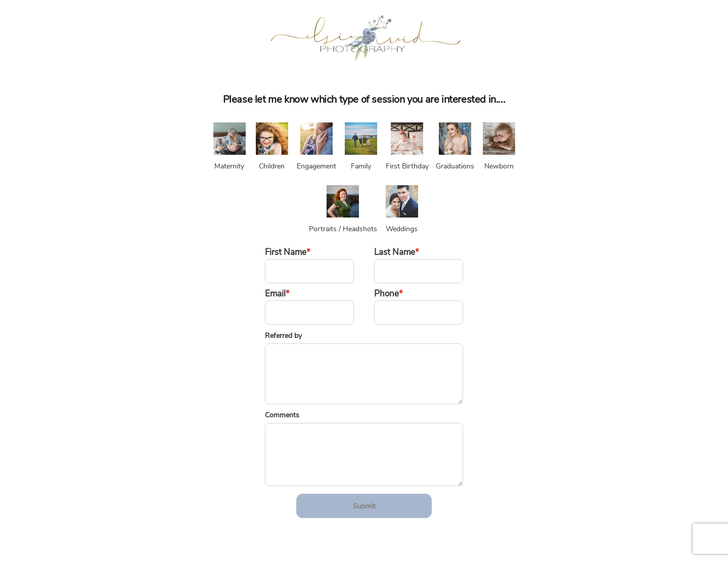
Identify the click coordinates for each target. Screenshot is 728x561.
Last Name (397, 252)
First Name (288, 252)
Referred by (283, 336)
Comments (282, 415)
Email (277, 294)
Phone (389, 294)
